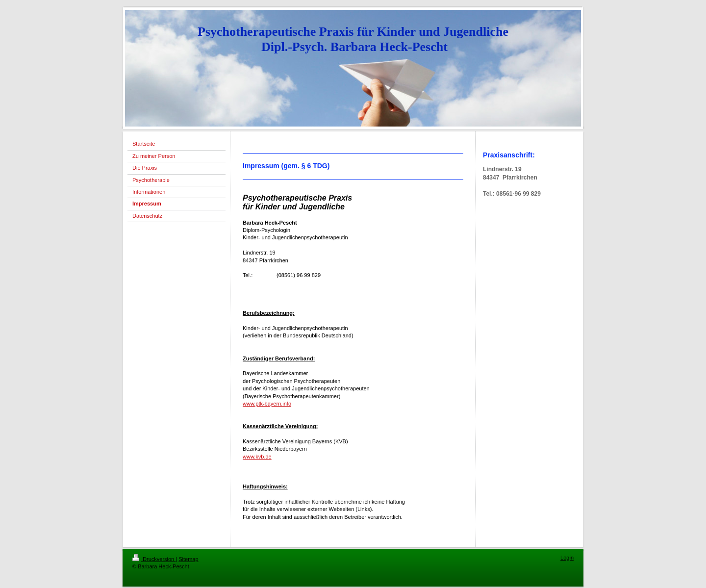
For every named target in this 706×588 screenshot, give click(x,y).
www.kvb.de (257, 457)
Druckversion (154, 559)
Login (567, 558)
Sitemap (188, 559)
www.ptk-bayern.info (267, 404)
